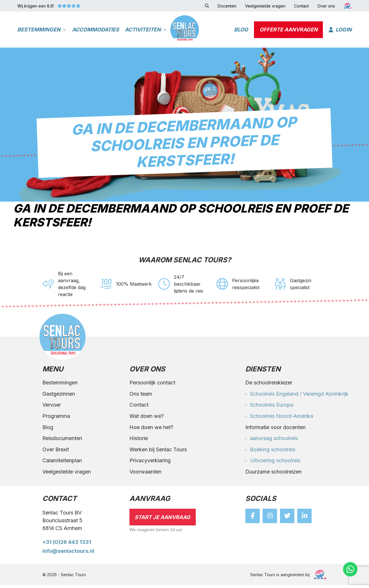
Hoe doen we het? (151, 430)
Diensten (263, 373)
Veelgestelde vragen (67, 475)
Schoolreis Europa (272, 408)
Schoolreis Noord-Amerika (282, 419)
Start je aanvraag (162, 520)
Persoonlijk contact (152, 386)
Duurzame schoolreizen (273, 475)
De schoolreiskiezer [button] (269, 386)
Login (340, 30)
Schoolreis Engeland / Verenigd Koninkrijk (299, 397)
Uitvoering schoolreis (275, 464)
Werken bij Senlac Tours (158, 452)
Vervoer (52, 408)
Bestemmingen (42, 30)
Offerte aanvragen (289, 30)
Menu (53, 373)
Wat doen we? (147, 419)
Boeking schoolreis (273, 452)
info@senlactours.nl (68, 554)
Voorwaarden (145, 475)
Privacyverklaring (150, 464)
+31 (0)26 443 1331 (67, 545)
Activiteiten (146, 30)
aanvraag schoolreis (274, 441)
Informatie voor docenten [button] (275, 430)
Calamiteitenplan (62, 464)
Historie (139, 441)
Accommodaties (96, 30)
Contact (139, 408)
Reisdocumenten (62, 441)
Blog (241, 30)
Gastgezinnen (59, 397)
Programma (56, 419)
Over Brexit (56, 452)
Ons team (141, 397)
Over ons (147, 373)
